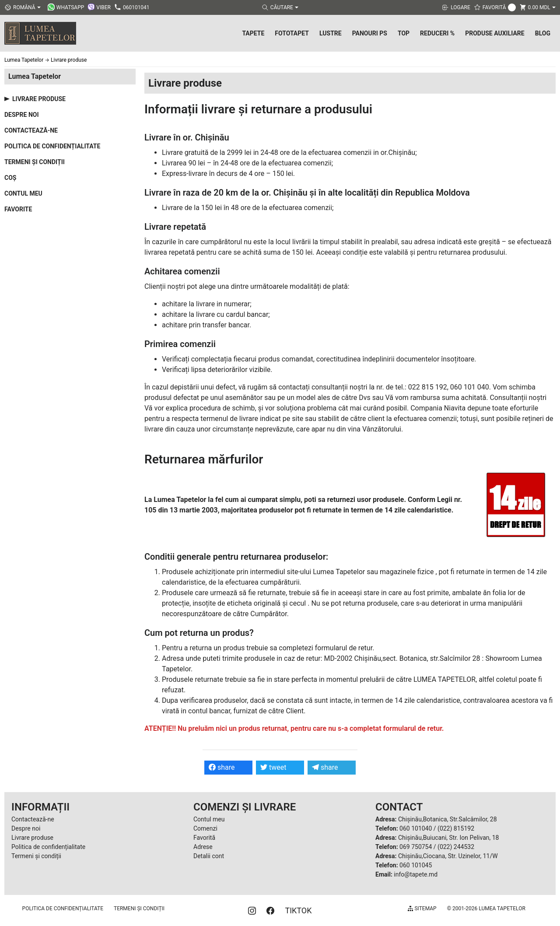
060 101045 (416, 865)
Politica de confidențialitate (52, 146)
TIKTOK (298, 910)
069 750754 (416, 847)
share (222, 767)
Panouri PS (370, 33)
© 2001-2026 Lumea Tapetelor (486, 908)
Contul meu (23, 193)
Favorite (18, 209)
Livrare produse (39, 99)
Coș (10, 178)
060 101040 (416, 828)
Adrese (203, 847)
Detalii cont (209, 856)
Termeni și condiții (35, 162)
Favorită (204, 838)
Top (404, 33)
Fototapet (292, 33)
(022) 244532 (456, 847)
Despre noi (22, 115)
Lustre (331, 33)
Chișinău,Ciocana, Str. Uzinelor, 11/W (448, 856)
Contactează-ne (31, 130)
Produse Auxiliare (495, 33)
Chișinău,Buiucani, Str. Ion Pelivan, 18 (448, 838)
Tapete (253, 33)
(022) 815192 (456, 828)
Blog (543, 33)
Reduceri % (437, 33)
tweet (273, 767)
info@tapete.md (416, 874)
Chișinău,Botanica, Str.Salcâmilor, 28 (448, 819)
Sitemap (422, 908)
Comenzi (205, 828)
